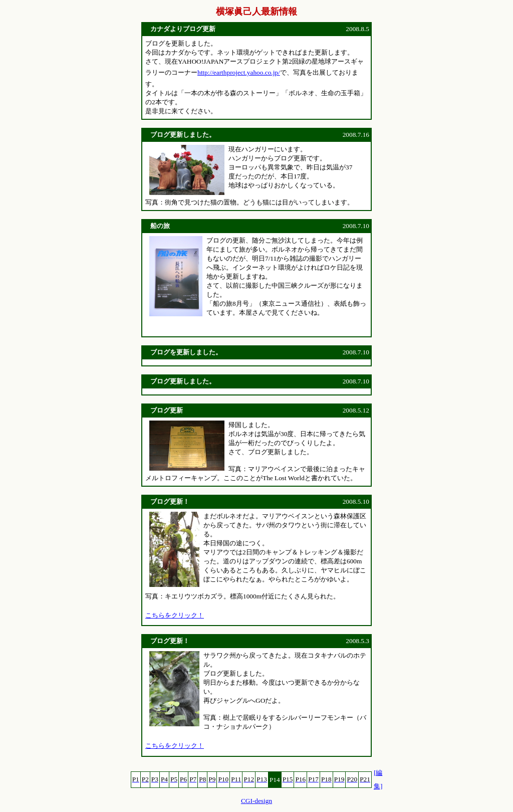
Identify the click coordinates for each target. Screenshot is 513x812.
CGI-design (256, 801)
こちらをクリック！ (175, 615)
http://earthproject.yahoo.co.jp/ (239, 72)
